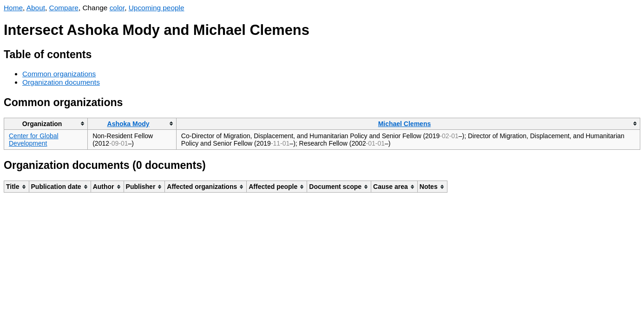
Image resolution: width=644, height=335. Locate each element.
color (117, 8)
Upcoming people (157, 8)
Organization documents (61, 82)
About (36, 8)
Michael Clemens (405, 124)
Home (13, 8)
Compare (64, 8)
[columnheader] (46, 124)
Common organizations (59, 74)
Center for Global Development (34, 140)
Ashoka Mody (128, 124)
